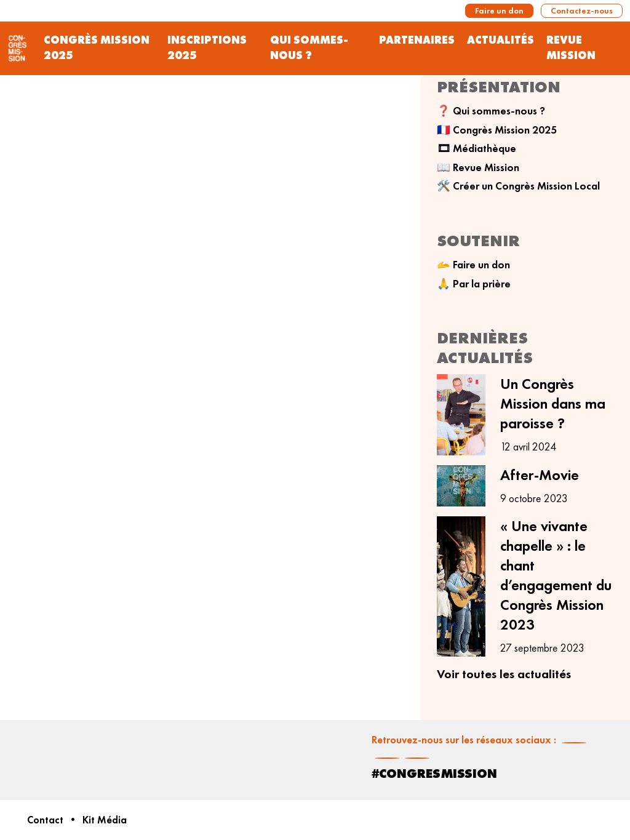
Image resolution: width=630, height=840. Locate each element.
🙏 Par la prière (474, 284)
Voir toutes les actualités (504, 674)
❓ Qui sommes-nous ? (491, 111)
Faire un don (499, 11)
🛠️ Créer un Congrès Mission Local (518, 186)
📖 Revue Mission (478, 167)
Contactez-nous (582, 11)
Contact (45, 820)
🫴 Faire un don (473, 265)
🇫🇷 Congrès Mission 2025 (497, 130)
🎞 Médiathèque (476, 148)
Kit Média (105, 820)
